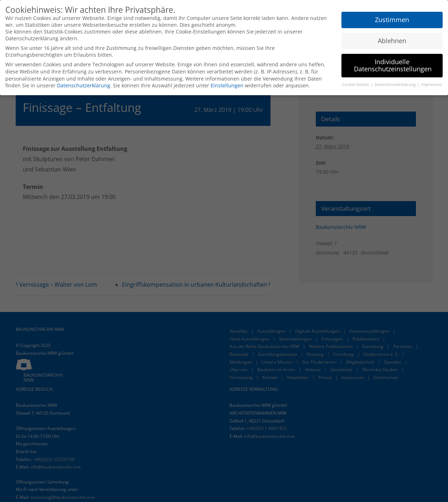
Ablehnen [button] (392, 41)
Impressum (432, 84)
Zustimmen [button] (392, 20)
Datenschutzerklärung (84, 85)
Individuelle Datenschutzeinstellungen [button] (393, 65)
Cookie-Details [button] (356, 84)
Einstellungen (227, 85)
